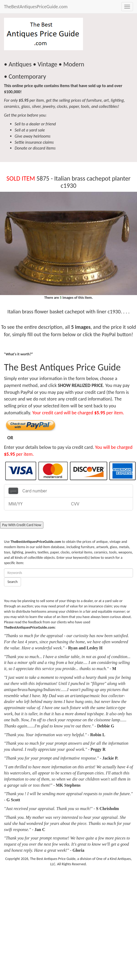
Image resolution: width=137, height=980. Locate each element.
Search (13, 582)
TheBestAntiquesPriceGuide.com (36, 7)
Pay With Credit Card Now (22, 525)
